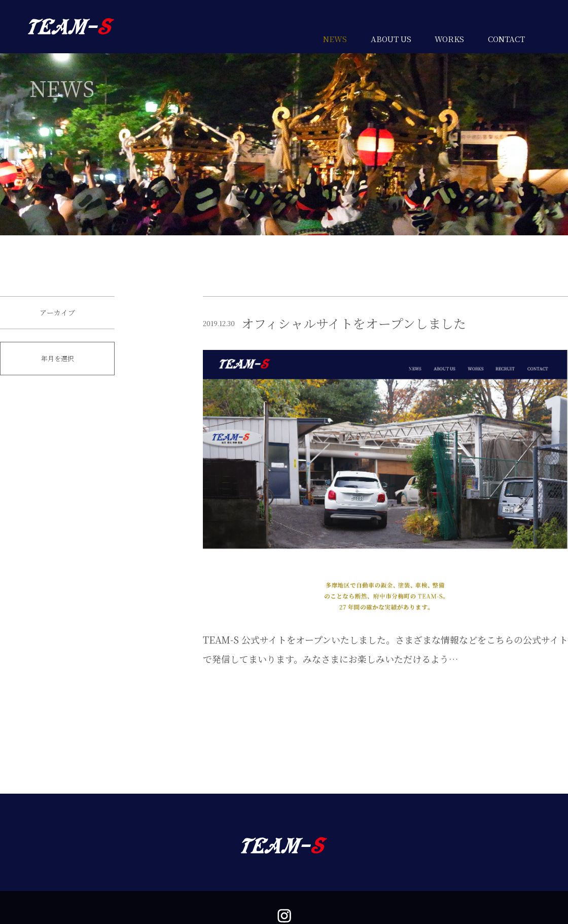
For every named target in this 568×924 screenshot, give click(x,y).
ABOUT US (391, 39)
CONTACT (506, 39)
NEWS (335, 39)
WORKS (449, 39)
